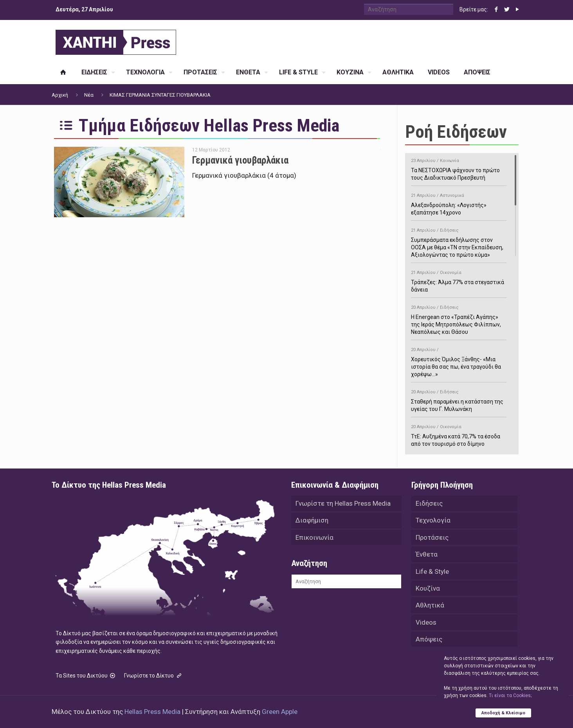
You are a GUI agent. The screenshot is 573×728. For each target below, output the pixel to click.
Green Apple (280, 712)
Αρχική (60, 95)
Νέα (89, 95)
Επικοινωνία (314, 538)
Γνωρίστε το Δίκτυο (153, 676)
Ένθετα (427, 555)
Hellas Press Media (152, 712)
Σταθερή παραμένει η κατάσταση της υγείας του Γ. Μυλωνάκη (459, 399)
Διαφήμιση (312, 521)
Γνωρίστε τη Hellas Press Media (343, 503)
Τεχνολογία (433, 521)
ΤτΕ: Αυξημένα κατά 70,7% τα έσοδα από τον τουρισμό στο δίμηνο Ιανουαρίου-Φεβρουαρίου (459, 438)
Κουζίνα (428, 589)
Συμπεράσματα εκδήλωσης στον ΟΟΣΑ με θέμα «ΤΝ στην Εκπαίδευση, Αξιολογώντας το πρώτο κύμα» (459, 241)
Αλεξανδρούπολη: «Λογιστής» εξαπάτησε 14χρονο (459, 203)
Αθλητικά (430, 607)
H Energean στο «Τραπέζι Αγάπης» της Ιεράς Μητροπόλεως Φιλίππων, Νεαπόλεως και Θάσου (459, 318)
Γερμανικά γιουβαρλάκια (240, 160)
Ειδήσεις (429, 503)
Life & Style (432, 572)
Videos (426, 624)
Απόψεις (429, 641)
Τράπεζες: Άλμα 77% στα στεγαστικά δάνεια (459, 280)
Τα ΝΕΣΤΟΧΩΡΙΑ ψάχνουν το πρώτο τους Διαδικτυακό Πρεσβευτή (459, 168)
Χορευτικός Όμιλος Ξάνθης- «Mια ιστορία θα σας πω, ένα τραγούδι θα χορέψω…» (459, 361)
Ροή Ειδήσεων (456, 132)
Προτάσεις (432, 538)
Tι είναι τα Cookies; (510, 696)
